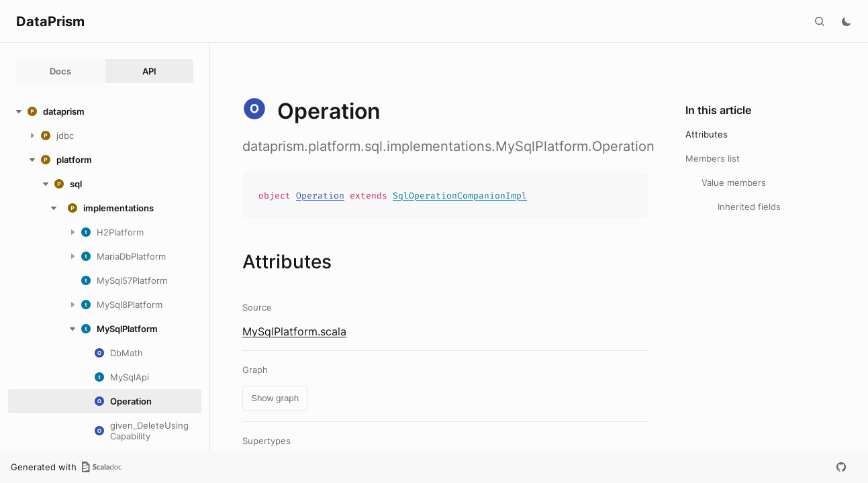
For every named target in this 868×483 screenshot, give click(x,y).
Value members (734, 182)
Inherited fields (749, 207)
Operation (320, 196)
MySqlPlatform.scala (294, 331)
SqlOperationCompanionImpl (460, 196)
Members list (713, 158)
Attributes (707, 134)
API (149, 71)
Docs (60, 71)
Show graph (275, 398)
